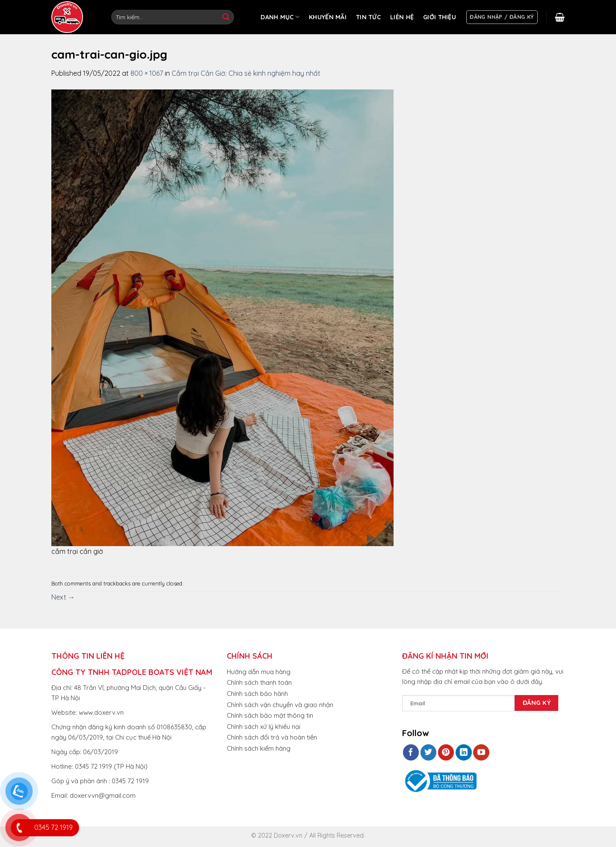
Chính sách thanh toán (259, 682)
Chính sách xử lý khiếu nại (264, 727)
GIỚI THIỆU (440, 17)
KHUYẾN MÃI (328, 17)
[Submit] (226, 17)
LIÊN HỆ (402, 17)
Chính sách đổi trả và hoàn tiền (272, 737)
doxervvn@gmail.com (103, 795)
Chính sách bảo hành (257, 694)
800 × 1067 (147, 73)
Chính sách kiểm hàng (259, 748)
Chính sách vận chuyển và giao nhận (280, 705)
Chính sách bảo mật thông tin (270, 715)
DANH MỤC (280, 17)
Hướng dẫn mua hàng (259, 672)
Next (63, 597)
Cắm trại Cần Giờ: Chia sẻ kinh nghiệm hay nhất (246, 73)
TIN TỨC (368, 17)
